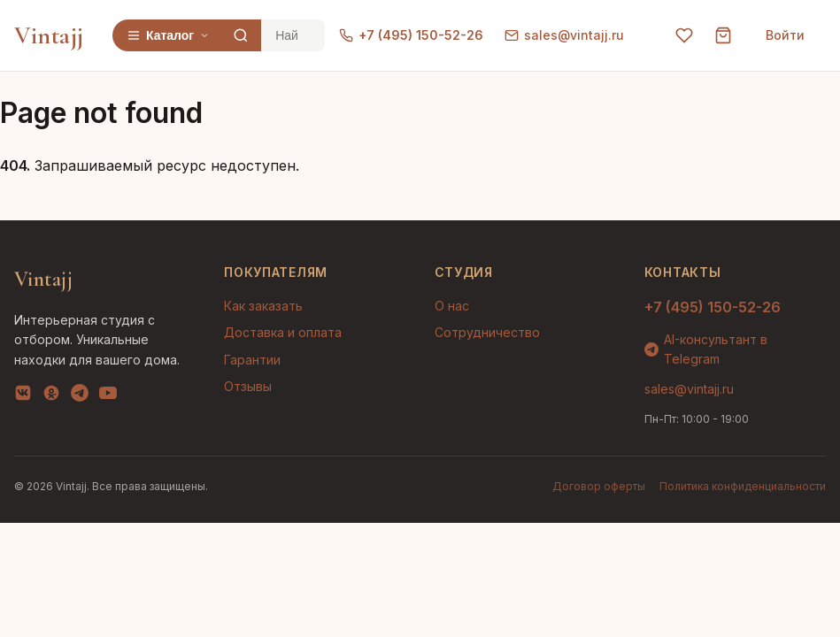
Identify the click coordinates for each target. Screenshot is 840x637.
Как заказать (263, 306)
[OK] (51, 396)
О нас (452, 306)
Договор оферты (599, 486)
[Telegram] (80, 396)
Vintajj (49, 35)
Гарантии (252, 360)
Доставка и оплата (283, 332)
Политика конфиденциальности (743, 486)
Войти (785, 35)
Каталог (168, 35)
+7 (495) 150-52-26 (411, 35)
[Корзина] (723, 35)
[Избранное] (684, 35)
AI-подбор (761, 597)
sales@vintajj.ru (564, 35)
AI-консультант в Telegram (706, 349)
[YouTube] (108, 396)
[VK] (23, 396)
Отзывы (248, 386)
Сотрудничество (487, 332)
